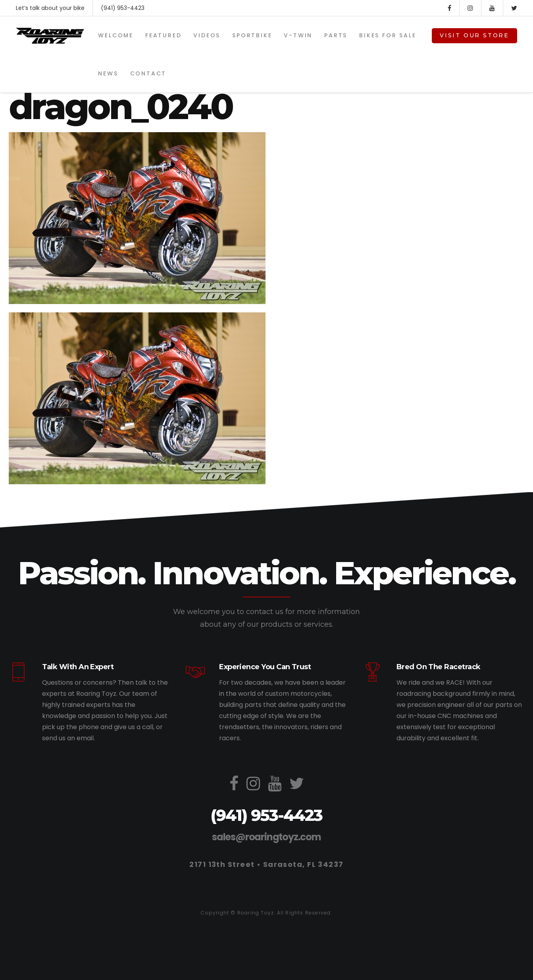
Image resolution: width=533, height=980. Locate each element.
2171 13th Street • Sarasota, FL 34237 (266, 864)
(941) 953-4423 (123, 8)
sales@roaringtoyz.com (266, 837)
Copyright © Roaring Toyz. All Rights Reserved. (266, 913)
